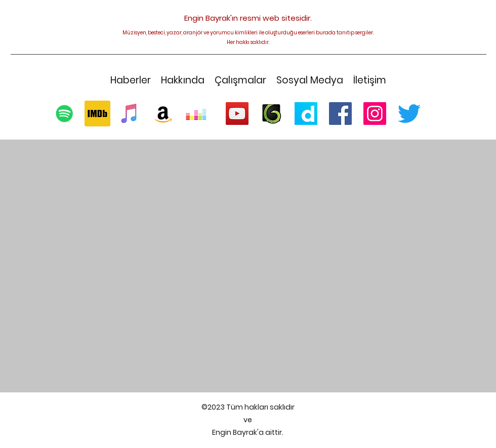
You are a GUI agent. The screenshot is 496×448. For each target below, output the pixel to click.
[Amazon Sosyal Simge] (163, 114)
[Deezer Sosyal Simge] (196, 114)
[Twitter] (409, 114)
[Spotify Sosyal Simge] (65, 114)
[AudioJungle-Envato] (272, 114)
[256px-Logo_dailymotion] (306, 114)
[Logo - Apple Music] (130, 114)
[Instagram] (375, 114)
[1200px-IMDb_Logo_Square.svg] (97, 114)
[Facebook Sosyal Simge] (340, 114)
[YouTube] (237, 114)
